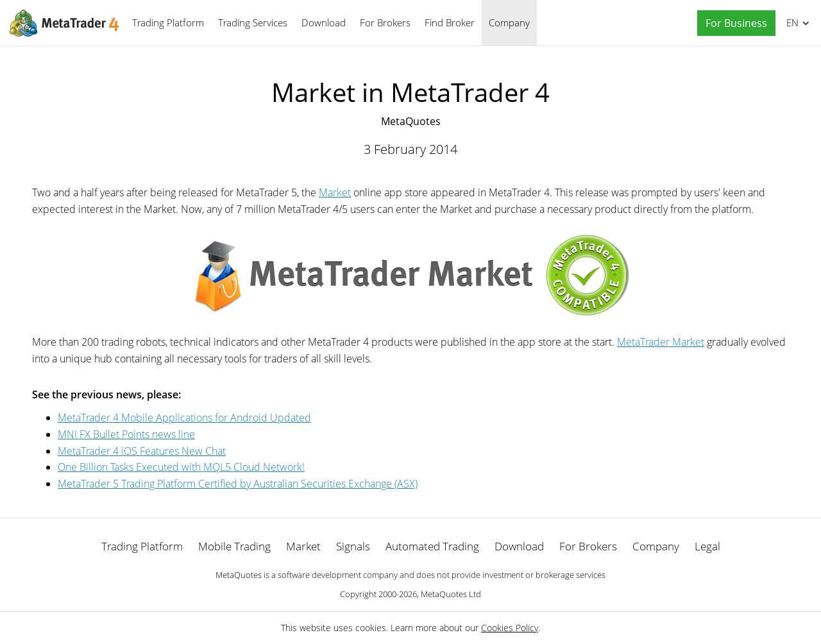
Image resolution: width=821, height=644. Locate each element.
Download (324, 22)
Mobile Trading (234, 546)
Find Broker (450, 22)
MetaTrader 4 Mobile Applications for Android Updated (184, 418)
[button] (733, 23)
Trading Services (253, 22)
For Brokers (385, 22)
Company (509, 22)
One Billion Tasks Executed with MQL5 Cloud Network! (181, 467)
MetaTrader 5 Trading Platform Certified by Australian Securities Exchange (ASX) (238, 484)
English (791, 22)
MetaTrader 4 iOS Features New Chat (142, 451)
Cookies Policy (510, 628)
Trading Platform (168, 22)
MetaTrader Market (661, 342)
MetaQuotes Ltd (451, 594)
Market (335, 192)
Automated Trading (432, 546)
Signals (353, 546)
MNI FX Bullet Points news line (126, 434)
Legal (707, 546)
